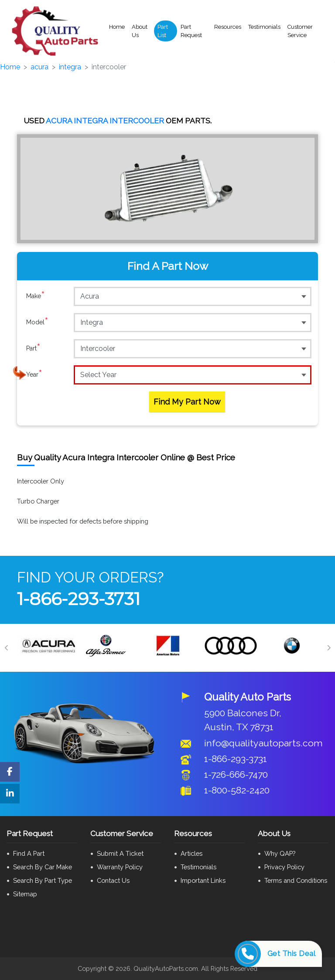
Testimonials (264, 27)
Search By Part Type (43, 880)
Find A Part (29, 853)
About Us (140, 31)
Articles (191, 853)
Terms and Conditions (296, 880)
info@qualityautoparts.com (263, 743)
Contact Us (113, 880)
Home (117, 27)
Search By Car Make (43, 867)
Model (37, 322)
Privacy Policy (284, 867)
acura (39, 67)
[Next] (328, 648)
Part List (163, 31)
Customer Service (300, 31)
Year (34, 374)
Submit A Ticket (120, 853)
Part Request (191, 31)
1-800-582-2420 (237, 790)
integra (70, 67)
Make (36, 296)
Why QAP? (280, 853)
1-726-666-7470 (236, 774)
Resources (228, 27)
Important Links (203, 880)
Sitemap (25, 894)
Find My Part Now (187, 402)
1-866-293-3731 (79, 599)
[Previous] (7, 648)
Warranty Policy (120, 867)
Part (33, 348)
